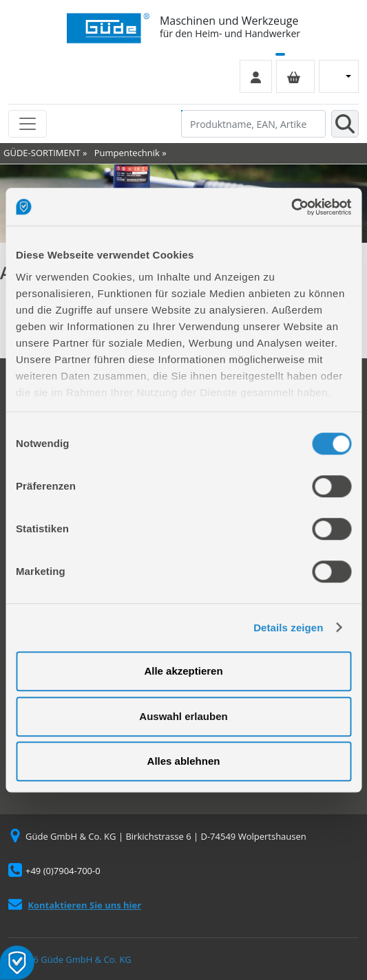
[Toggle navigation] (28, 124)
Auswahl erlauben (183, 716)
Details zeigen (288, 628)
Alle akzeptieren (183, 671)
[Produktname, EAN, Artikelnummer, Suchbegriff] (253, 124)
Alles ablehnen (184, 761)
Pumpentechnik (127, 153)
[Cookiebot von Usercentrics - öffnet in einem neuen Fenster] (291, 207)
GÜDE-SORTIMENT (42, 153)
